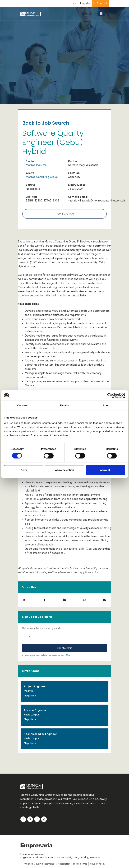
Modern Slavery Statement (39, 864)
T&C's (67, 655)
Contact (102, 3)
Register (85, 3)
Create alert (65, 648)
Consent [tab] (22, 405)
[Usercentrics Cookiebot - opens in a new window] (110, 395)
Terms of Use (80, 864)
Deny (24, 470)
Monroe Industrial (36, 165)
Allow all (105, 470)
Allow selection (64, 470)
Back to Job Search (46, 123)
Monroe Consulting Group (42, 177)
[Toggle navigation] (102, 14)
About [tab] (107, 405)
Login (74, 3)
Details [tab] (64, 405)
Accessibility (63, 864)
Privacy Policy (98, 864)
